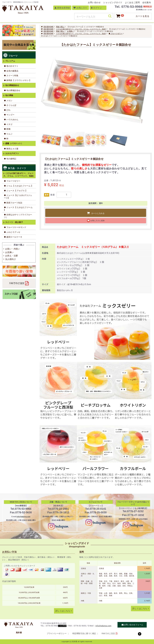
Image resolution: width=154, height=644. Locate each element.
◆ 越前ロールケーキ (13, 237)
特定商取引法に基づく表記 (84, 633)
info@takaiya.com (23, 517)
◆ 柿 (6, 139)
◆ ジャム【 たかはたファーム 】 (19, 186)
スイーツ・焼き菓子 (14, 222)
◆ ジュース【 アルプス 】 (16, 191)
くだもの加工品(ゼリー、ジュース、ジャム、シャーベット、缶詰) (81, 29)
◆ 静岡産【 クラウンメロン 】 (18, 80)
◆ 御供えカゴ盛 (11, 149)
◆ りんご (8, 134)
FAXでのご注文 (108, 633)
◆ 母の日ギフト (11, 66)
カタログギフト (12, 153)
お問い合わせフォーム (133, 625)
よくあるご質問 (132, 2)
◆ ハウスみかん (11, 120)
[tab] (51, 140)
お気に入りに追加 (98, 221)
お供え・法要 (12, 256)
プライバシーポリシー (57, 633)
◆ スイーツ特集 (11, 76)
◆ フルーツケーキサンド (15, 227)
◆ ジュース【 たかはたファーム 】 (18, 209)
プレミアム (10, 61)
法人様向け (11, 259)
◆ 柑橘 (7, 129)
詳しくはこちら (63, 611)
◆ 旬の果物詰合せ (12, 90)
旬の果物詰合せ (12, 85)
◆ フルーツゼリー (116, 34)
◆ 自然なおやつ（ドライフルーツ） (18, 216)
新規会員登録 (62, 8)
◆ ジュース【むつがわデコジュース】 (18, 197)
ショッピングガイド (113, 2)
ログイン (96, 8)
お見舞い (70, 31)
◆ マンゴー (9, 115)
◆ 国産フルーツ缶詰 (13, 203)
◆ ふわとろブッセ (12, 232)
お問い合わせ (94, 2)
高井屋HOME (48, 27)
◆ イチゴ (8, 124)
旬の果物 (9, 95)
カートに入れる (98, 213)
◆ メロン (8, 101)
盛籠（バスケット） (14, 143)
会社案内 (147, 2)
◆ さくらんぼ (10, 105)
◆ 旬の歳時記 (10, 159)
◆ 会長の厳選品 (11, 71)
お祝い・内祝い (13, 249)
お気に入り (80, 8)
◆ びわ (7, 110)
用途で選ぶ (60, 27)
